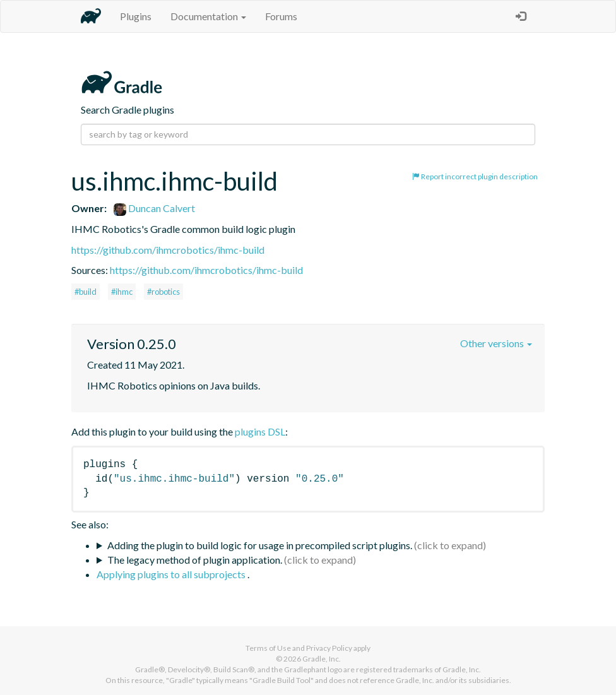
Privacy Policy (329, 648)
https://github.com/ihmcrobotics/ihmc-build (168, 250)
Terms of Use (268, 648)
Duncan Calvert (154, 208)
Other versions (496, 343)
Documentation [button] (208, 16)
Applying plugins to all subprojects (172, 574)
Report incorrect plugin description (475, 176)
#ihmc (122, 292)
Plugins (136, 16)
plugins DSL (260, 431)
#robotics (163, 292)
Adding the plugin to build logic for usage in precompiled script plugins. (260, 545)
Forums (281, 16)
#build (86, 292)
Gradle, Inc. (322, 659)
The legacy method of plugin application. (195, 560)
